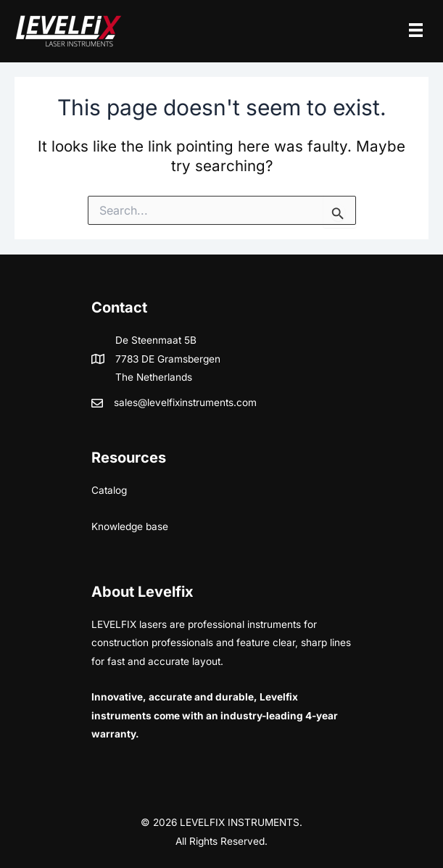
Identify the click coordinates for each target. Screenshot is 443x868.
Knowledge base (130, 526)
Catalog (109, 490)
